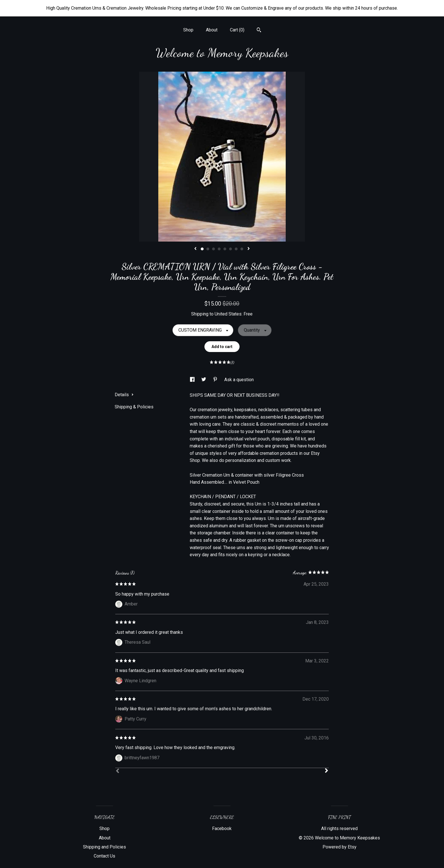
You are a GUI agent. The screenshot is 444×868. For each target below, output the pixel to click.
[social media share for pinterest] (216, 380)
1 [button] (202, 249)
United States (228, 314)
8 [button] (242, 249)
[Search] (259, 31)
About (212, 30)
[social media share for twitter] (204, 380)
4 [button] (219, 249)
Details (124, 395)
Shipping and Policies (104, 847)
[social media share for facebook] (193, 380)
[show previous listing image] (195, 249)
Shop (188, 30)
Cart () (237, 30)
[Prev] (118, 771)
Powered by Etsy (340, 847)
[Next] (326, 771)
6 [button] (230, 249)
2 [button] (208, 249)
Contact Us (104, 856)
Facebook (222, 828)
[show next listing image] (249, 249)
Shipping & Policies (134, 407)
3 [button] (214, 249)
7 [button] (236, 249)
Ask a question (239, 380)
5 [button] (225, 249)
